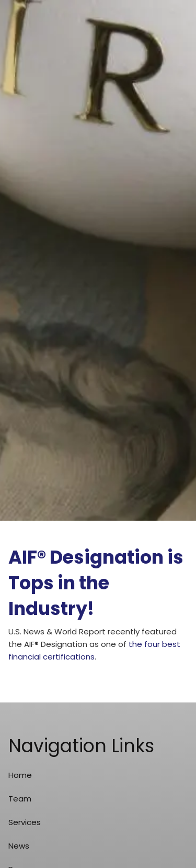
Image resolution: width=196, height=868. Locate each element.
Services (25, 822)
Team (20, 799)
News (19, 846)
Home (20, 775)
